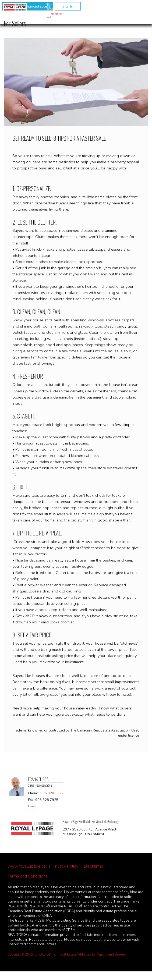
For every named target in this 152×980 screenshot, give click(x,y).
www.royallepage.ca (27, 866)
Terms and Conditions (28, 876)
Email (48, 17)
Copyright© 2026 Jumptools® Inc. (32, 954)
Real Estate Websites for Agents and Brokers (93, 954)
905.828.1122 (57, 14)
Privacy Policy (65, 866)
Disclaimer (94, 866)
